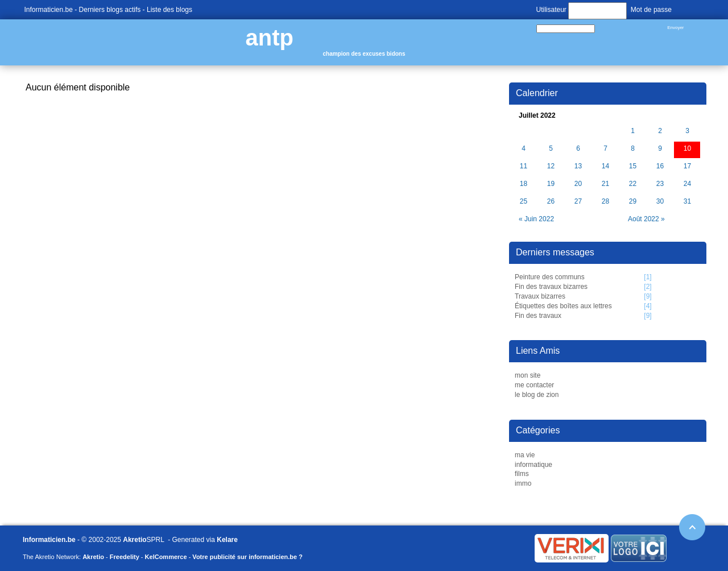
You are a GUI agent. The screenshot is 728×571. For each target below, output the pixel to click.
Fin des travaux (538, 316)
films (522, 474)
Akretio (135, 540)
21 (605, 184)
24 (687, 184)
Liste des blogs (169, 10)
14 (605, 166)
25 (524, 202)
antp (270, 38)
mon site (528, 375)
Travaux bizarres (540, 296)
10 (687, 149)
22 (633, 184)
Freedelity (125, 557)
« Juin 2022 (536, 219)
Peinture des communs (550, 277)
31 (687, 202)
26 (551, 202)
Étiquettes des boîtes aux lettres (563, 306)
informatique (533, 465)
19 (551, 184)
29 (633, 202)
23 (660, 184)
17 (687, 166)
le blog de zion (537, 395)
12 (551, 166)
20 (578, 184)
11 (524, 166)
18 (524, 184)
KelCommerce (166, 557)
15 (633, 166)
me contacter (534, 385)
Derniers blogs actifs (110, 10)
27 (578, 202)
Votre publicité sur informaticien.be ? (247, 557)
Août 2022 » (646, 219)
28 (605, 202)
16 (660, 166)
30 (660, 202)
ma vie (525, 455)
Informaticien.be (49, 10)
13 (578, 166)
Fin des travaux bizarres (551, 287)
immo (523, 483)
